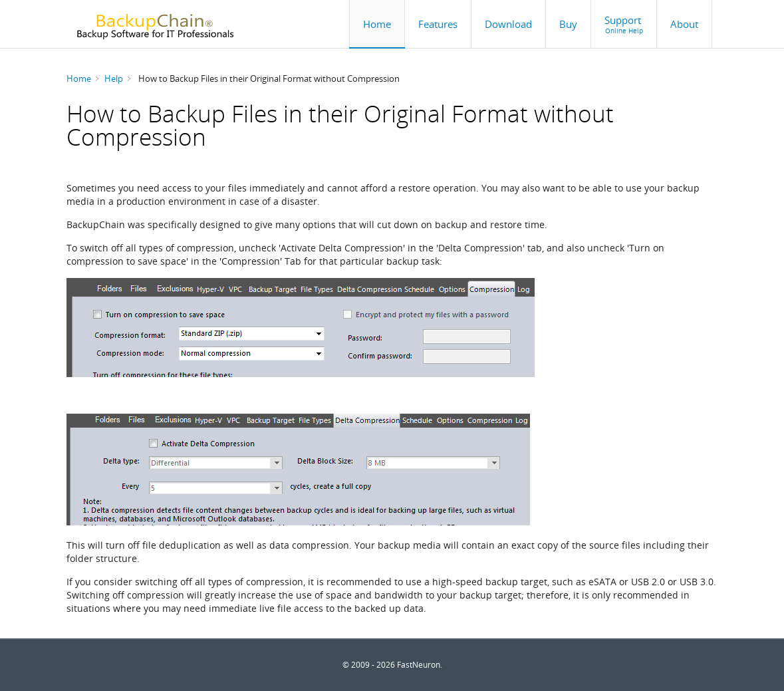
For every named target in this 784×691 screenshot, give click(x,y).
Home (79, 78)
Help (114, 78)
